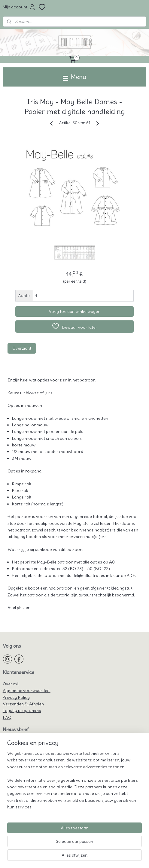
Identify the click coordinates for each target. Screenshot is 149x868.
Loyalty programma (22, 711)
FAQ (7, 717)
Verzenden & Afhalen (23, 704)
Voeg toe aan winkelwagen (74, 311)
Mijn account (19, 7)
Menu (74, 77)
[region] (74, 783)
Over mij (11, 684)
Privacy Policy (16, 697)
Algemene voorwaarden (27, 690)
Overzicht (22, 348)
